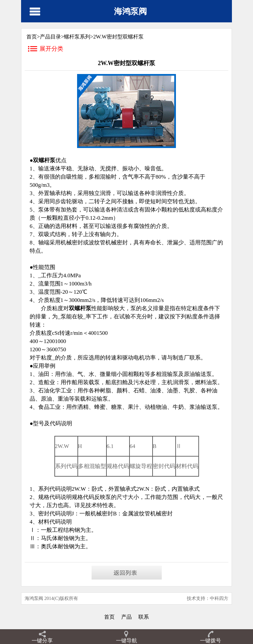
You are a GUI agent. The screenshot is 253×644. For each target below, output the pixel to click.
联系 (144, 617)
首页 (109, 617)
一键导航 (126, 641)
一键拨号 (211, 641)
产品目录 (50, 37)
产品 (126, 617)
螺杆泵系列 (77, 37)
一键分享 (42, 641)
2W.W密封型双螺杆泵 (118, 37)
